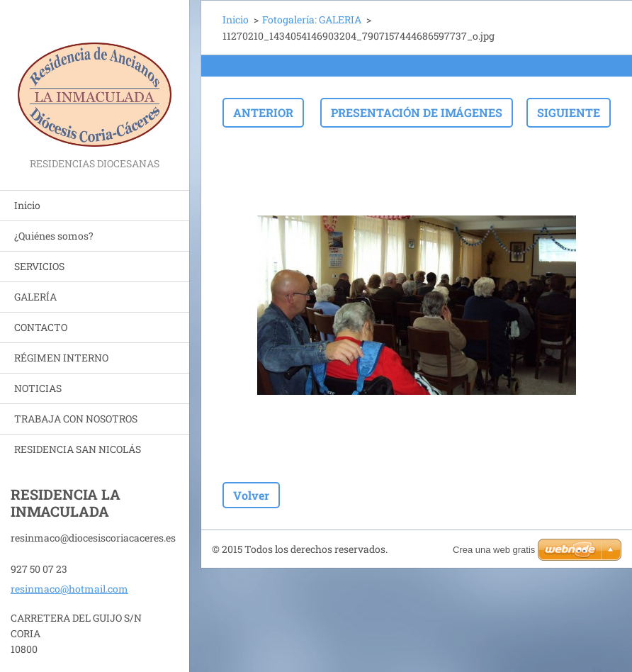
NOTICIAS (38, 388)
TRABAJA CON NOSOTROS (76, 419)
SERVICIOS (39, 266)
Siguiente (569, 112)
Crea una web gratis (494, 550)
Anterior (263, 112)
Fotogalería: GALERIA (312, 19)
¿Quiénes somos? (54, 236)
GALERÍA (35, 297)
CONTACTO (41, 327)
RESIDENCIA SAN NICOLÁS (78, 449)
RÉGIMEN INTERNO (61, 358)
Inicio (27, 205)
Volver (251, 495)
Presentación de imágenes (417, 112)
